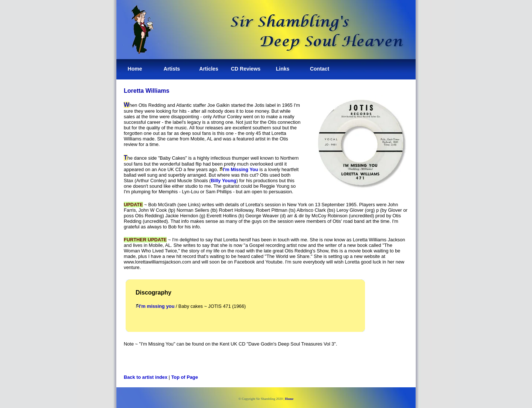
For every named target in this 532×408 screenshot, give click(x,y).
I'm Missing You (241, 169)
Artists (172, 69)
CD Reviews (246, 69)
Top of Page (185, 377)
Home (135, 69)
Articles (209, 69)
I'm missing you (155, 306)
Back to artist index (146, 377)
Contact (320, 69)
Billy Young (223, 181)
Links (283, 69)
